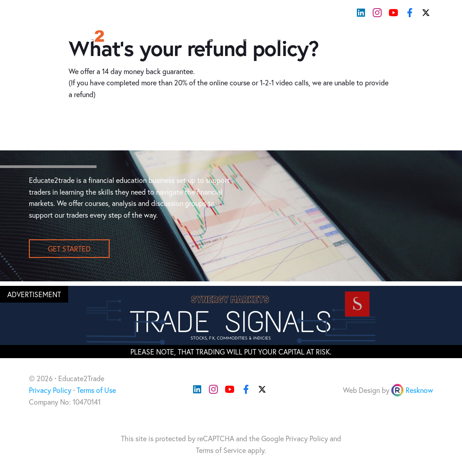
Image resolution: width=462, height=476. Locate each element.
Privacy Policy (50, 390)
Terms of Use (96, 390)
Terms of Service (221, 450)
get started (69, 249)
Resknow (419, 390)
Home (204, 39)
